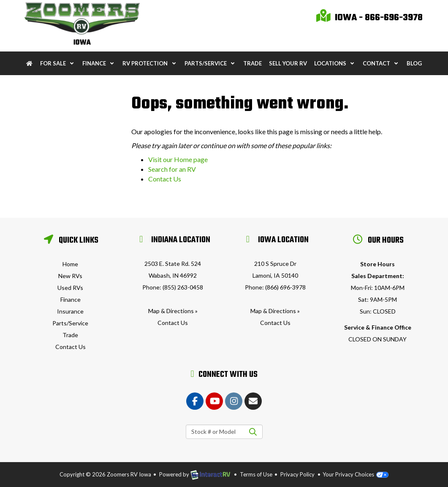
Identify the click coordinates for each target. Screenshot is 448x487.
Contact (381, 63)
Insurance (70, 311)
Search (253, 432)
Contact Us (165, 179)
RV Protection (150, 63)
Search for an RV (172, 169)
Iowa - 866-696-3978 (369, 18)
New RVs (70, 276)
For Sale (58, 63)
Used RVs (70, 288)
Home (70, 264)
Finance (99, 63)
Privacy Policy (297, 474)
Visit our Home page (178, 159)
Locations (335, 63)
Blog (414, 63)
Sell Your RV (288, 63)
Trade (253, 63)
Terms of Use (256, 474)
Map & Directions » (173, 311)
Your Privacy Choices (355, 474)
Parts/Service (210, 63)
